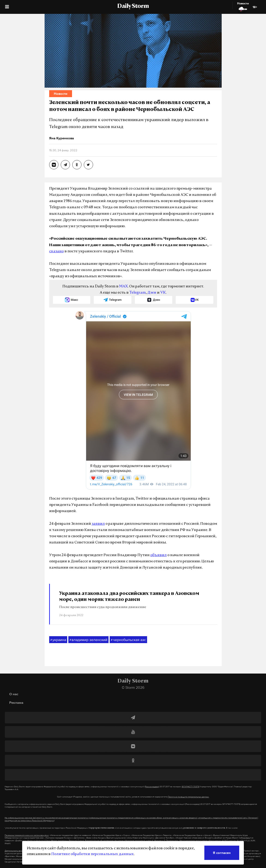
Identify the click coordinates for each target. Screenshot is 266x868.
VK (163, 293)
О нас (14, 694)
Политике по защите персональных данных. (189, 797)
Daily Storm (133, 6)
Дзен (152, 293)
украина (58, 640)
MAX (123, 286)
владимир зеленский (88, 640)
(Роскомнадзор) (152, 787)
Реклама (16, 702)
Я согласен (222, 853)
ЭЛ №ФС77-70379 (190, 787)
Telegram (138, 293)
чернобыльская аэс (128, 640)
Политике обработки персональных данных (92, 854)
